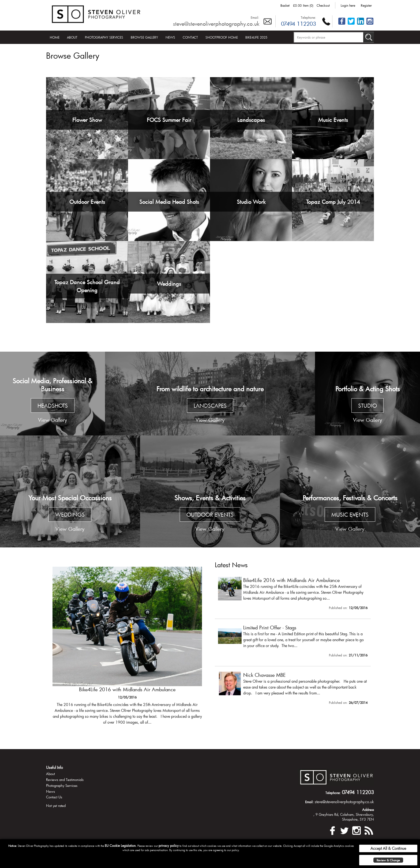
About (72, 37)
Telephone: (308, 17)
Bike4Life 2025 (256, 37)
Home (55, 37)
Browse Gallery (144, 37)
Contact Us (54, 797)
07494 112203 (299, 24)
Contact (190, 37)
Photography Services (104, 37)
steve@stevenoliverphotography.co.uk (216, 24)
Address (368, 810)
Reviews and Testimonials (65, 780)
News (170, 37)
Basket (285, 5)
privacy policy (169, 846)
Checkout (323, 5)
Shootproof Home (222, 37)
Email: (255, 17)
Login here (348, 5)
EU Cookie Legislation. (121, 846)
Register (366, 5)
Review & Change (388, 860)
